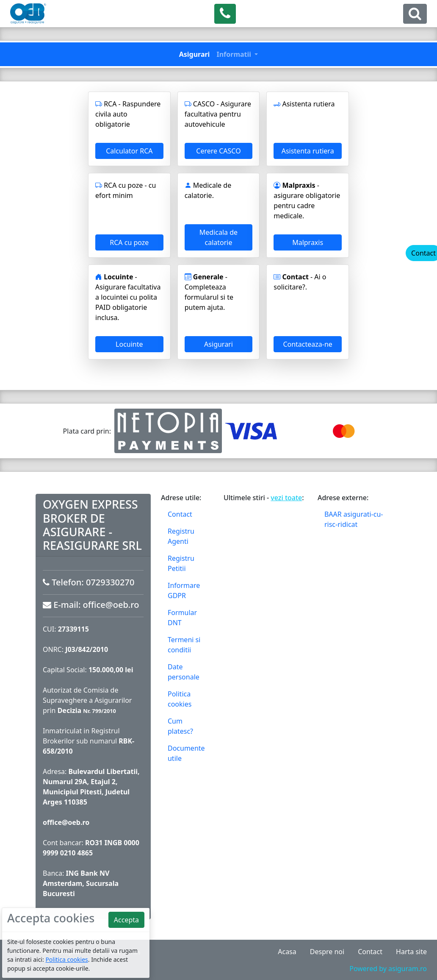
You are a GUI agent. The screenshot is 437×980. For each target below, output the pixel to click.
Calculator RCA (129, 151)
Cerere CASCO (218, 151)
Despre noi (327, 952)
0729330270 (110, 582)
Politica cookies (180, 699)
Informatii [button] (235, 54)
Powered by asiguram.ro (388, 969)
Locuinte (129, 344)
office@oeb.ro (111, 605)
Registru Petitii (181, 563)
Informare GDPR (184, 590)
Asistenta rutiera (308, 151)
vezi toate (286, 498)
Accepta (126, 920)
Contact (180, 514)
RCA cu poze (129, 242)
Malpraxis (308, 242)
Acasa (287, 952)
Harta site (411, 952)
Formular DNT (182, 618)
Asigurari (195, 54)
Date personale (184, 672)
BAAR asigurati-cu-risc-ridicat (354, 519)
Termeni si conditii (184, 645)
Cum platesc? (180, 726)
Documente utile (186, 753)
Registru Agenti (181, 536)
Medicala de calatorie (218, 237)
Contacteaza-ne (307, 344)
